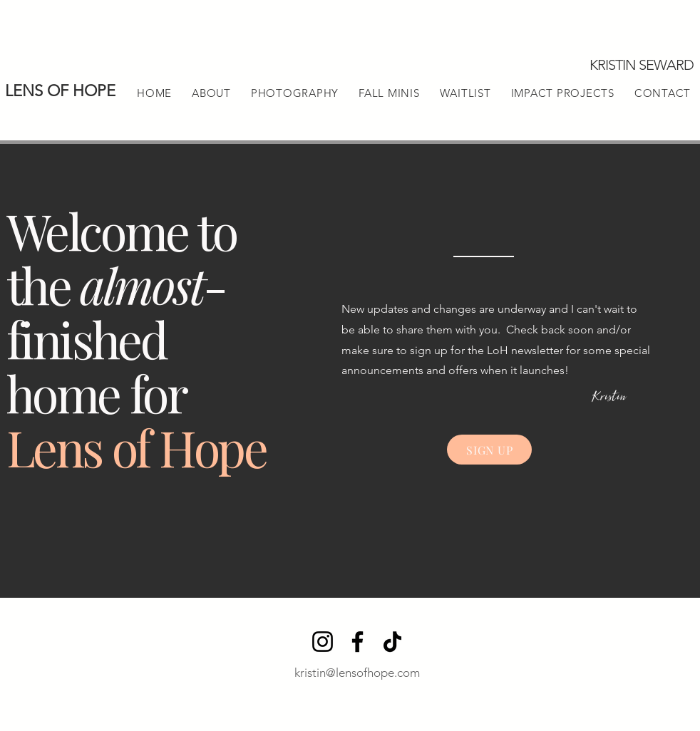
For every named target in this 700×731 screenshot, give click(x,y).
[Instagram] (323, 642)
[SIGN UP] (489, 450)
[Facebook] (357, 642)
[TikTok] (392, 642)
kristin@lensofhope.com (357, 673)
